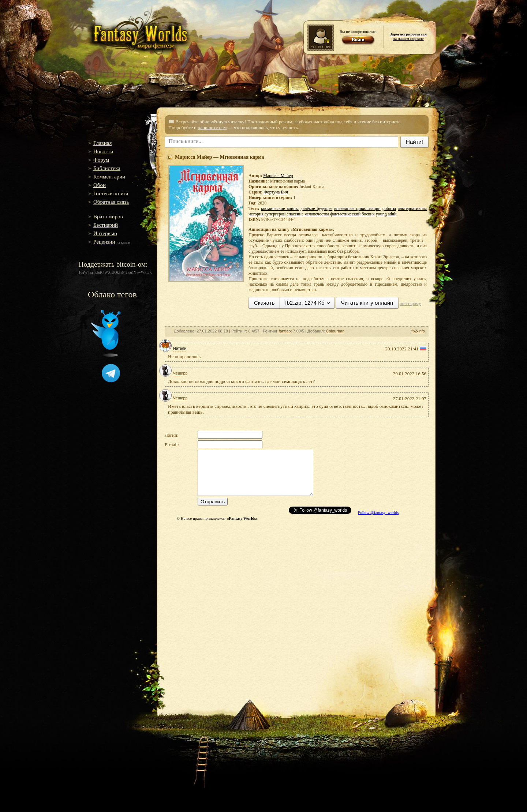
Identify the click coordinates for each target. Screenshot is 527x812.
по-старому (410, 304)
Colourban (335, 331)
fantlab (285, 331)
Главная (102, 143)
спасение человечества (308, 214)
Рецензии (104, 242)
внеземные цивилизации (357, 208)
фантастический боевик (352, 214)
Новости (103, 151)
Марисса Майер (278, 176)
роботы (389, 208)
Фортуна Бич (276, 192)
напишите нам (212, 127)
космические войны (280, 208)
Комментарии (109, 177)
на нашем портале (408, 36)
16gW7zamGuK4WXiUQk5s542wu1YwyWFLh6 (115, 272)
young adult (386, 214)
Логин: (172, 435)
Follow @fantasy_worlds (378, 512)
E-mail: (172, 445)
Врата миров (108, 217)
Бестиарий (106, 225)
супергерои (275, 214)
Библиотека (107, 168)
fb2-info (418, 331)
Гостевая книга (111, 193)
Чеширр (180, 373)
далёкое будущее (316, 208)
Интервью (105, 233)
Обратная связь (111, 202)
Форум (101, 160)
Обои (100, 185)
